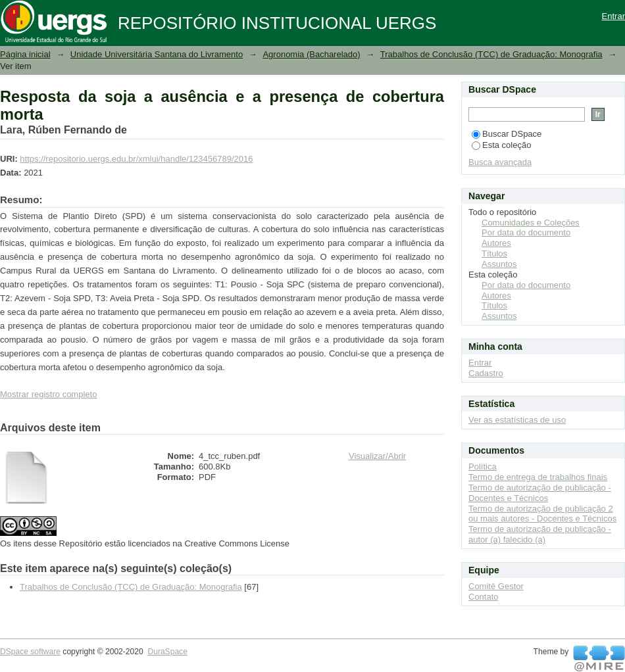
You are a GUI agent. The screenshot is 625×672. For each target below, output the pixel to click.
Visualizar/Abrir (377, 456)
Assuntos (499, 264)
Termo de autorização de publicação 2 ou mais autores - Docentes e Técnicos (542, 514)
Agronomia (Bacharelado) (311, 54)
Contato (484, 597)
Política (483, 467)
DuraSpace (167, 652)
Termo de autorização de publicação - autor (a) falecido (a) (540, 534)
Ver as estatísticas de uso (517, 420)
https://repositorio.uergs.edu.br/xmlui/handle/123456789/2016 (136, 159)
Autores (496, 243)
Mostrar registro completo (48, 394)
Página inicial (25, 54)
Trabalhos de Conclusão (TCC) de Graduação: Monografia (491, 54)
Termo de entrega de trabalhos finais (538, 477)
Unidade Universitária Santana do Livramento (157, 54)
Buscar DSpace (507, 134)
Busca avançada (500, 162)
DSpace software (30, 652)
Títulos (494, 253)
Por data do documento (526, 232)
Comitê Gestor (496, 586)
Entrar (613, 16)
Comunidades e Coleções (531, 223)
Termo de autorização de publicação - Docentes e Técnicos (540, 493)
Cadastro (486, 373)
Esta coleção (501, 145)
